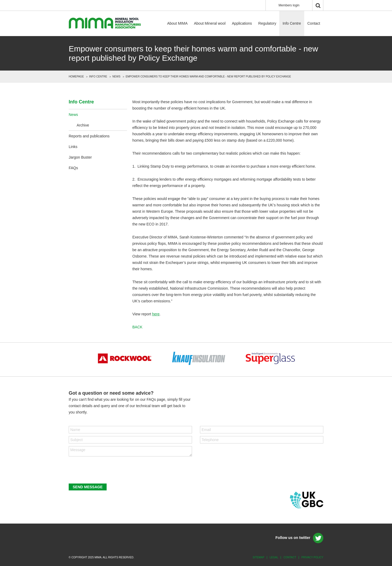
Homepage (76, 77)
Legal (274, 557)
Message (130, 451)
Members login (289, 5)
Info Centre (292, 23)
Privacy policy (312, 557)
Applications (242, 23)
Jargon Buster (80, 157)
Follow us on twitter (293, 538)
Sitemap (259, 557)
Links (73, 147)
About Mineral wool (210, 23)
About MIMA (177, 23)
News (116, 77)
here (156, 314)
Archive (83, 125)
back (137, 327)
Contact (314, 23)
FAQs (73, 168)
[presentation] (109, 471)
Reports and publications (89, 136)
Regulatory (267, 23)
